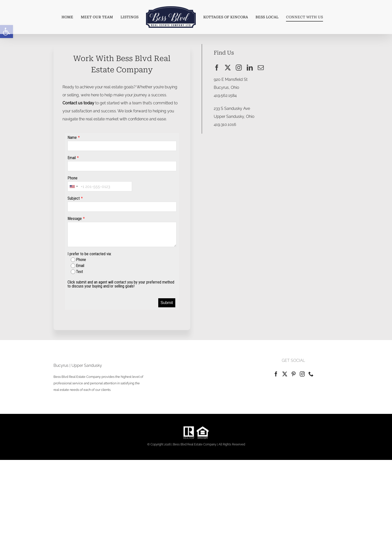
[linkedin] (250, 68)
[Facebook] (276, 374)
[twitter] (228, 68)
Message (75, 219)
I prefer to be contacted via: (89, 254)
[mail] (261, 68)
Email (72, 158)
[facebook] (217, 68)
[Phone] (311, 374)
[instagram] (239, 68)
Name (72, 138)
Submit (167, 303)
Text (77, 272)
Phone (72, 179)
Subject (74, 199)
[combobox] (73, 187)
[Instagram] (302, 374)
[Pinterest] (293, 374)
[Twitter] (285, 374)
